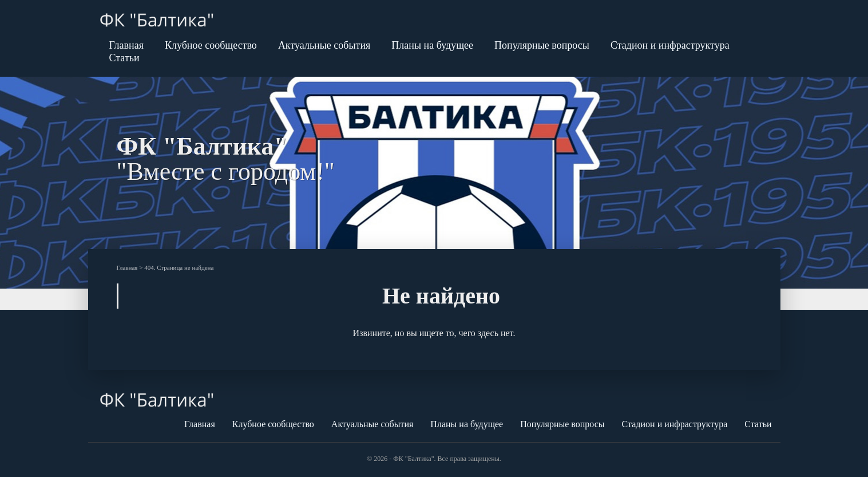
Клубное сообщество (211, 45)
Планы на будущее (432, 45)
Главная (126, 45)
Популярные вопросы (542, 45)
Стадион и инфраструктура (670, 45)
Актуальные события (324, 45)
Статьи (124, 58)
